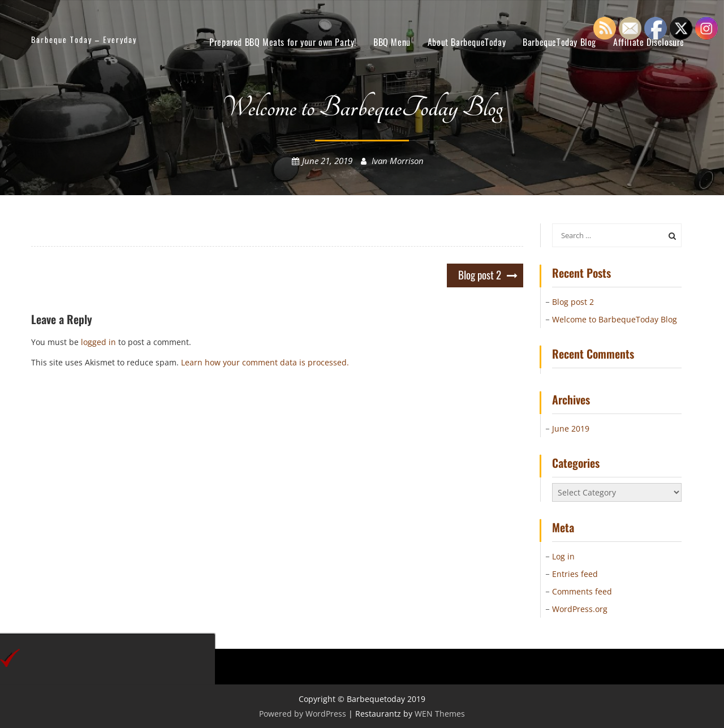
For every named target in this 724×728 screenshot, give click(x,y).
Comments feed (582, 591)
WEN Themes (440, 714)
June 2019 (571, 428)
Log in (563, 556)
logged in (98, 342)
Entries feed (575, 574)
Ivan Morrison (398, 161)
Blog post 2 (480, 274)
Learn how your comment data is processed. (265, 362)
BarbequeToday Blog (559, 42)
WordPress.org (580, 609)
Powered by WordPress (303, 714)
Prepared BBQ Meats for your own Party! (283, 42)
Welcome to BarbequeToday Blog (615, 319)
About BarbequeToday (467, 42)
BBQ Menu (392, 42)
